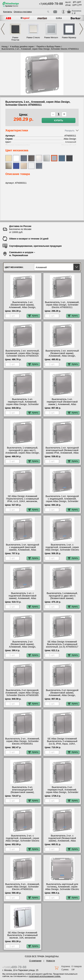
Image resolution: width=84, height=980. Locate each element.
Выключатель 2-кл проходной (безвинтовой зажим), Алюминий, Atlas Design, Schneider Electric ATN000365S (62, 694)
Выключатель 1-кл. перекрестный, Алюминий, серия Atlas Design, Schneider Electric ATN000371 (22, 403)
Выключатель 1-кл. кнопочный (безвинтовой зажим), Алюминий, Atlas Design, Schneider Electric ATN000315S (62, 355)
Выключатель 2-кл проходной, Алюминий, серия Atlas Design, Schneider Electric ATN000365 (22, 693)
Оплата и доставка (23, 12)
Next (81, 29)
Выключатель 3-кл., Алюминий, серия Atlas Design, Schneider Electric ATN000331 (22, 887)
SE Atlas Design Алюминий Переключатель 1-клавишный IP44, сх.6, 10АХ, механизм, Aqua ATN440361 (23, 500)
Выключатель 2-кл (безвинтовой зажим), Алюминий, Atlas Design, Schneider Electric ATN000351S (22, 645)
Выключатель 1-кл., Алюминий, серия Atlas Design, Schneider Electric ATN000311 (62, 305)
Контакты (8, 12)
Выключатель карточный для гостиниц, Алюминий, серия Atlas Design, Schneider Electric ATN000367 (62, 888)
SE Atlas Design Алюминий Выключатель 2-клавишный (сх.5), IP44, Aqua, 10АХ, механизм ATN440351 (62, 742)
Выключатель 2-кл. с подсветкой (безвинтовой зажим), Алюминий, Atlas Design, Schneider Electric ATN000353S (62, 841)
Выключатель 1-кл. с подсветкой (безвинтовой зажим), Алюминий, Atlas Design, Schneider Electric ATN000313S (23, 598)
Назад (5, 47)
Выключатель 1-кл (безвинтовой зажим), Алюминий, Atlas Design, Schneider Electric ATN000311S (22, 306)
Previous (3, 29)
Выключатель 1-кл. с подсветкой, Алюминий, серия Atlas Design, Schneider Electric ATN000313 (62, 548)
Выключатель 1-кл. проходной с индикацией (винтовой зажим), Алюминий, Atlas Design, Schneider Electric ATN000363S (22, 550)
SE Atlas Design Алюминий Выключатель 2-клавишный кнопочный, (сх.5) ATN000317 (62, 644)
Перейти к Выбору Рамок (48, 47)
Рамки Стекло (33, 37)
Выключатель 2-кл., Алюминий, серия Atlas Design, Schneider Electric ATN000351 (22, 741)
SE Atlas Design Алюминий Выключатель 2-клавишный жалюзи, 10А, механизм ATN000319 (22, 936)
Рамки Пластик (15, 39)
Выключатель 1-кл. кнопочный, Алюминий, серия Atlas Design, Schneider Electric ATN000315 (22, 353)
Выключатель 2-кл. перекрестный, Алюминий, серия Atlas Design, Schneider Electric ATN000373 (62, 791)
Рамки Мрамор (69, 37)
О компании (35, 961)
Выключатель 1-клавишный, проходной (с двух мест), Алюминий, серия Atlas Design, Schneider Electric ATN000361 (22, 451)
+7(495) (51, 4)
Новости (51, 961)
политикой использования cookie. (45, 976)
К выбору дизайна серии (22, 47)
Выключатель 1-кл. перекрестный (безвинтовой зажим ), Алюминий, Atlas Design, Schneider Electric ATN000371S (62, 404)
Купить (59, 120)
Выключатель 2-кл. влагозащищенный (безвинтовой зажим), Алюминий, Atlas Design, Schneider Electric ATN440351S (22, 792)
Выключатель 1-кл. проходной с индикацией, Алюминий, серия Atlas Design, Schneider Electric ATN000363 (62, 500)
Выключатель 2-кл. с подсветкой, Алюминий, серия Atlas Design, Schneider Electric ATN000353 (22, 839)
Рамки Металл (51, 37)
